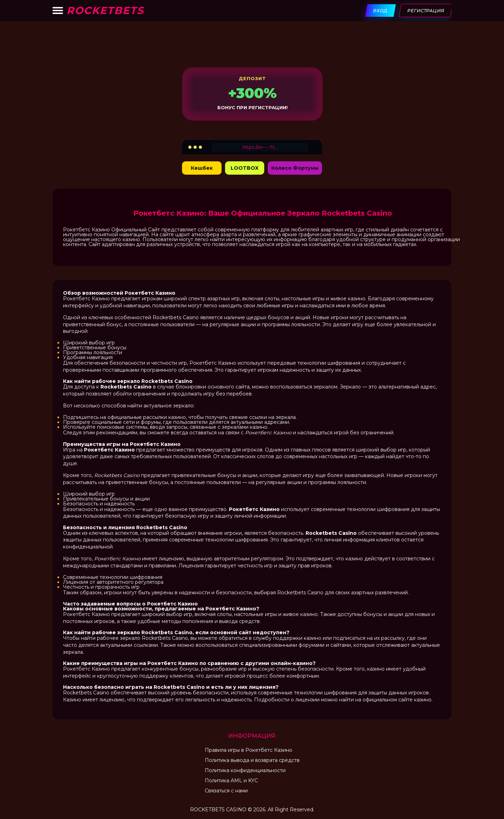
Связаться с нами (226, 791)
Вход (381, 10)
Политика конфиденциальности (245, 770)
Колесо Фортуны (295, 168)
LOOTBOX (245, 168)
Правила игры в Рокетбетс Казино (248, 750)
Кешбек (202, 168)
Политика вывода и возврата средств (252, 760)
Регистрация (426, 10)
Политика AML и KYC (231, 780)
